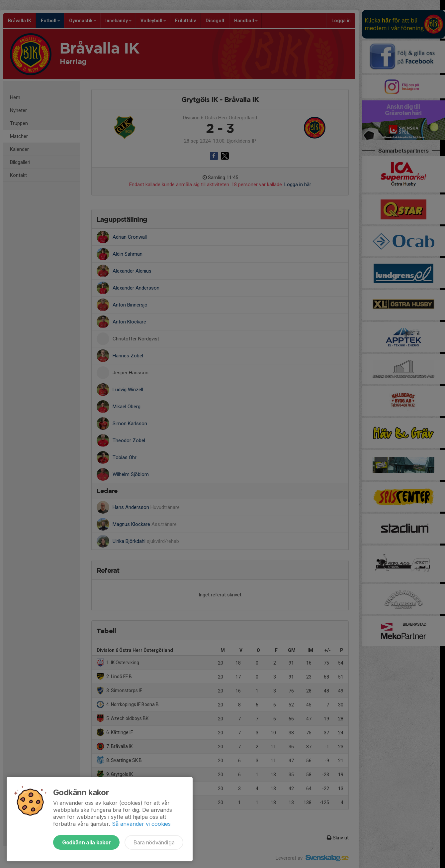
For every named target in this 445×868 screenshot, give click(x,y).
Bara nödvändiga (154, 842)
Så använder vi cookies (141, 824)
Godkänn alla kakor (86, 842)
